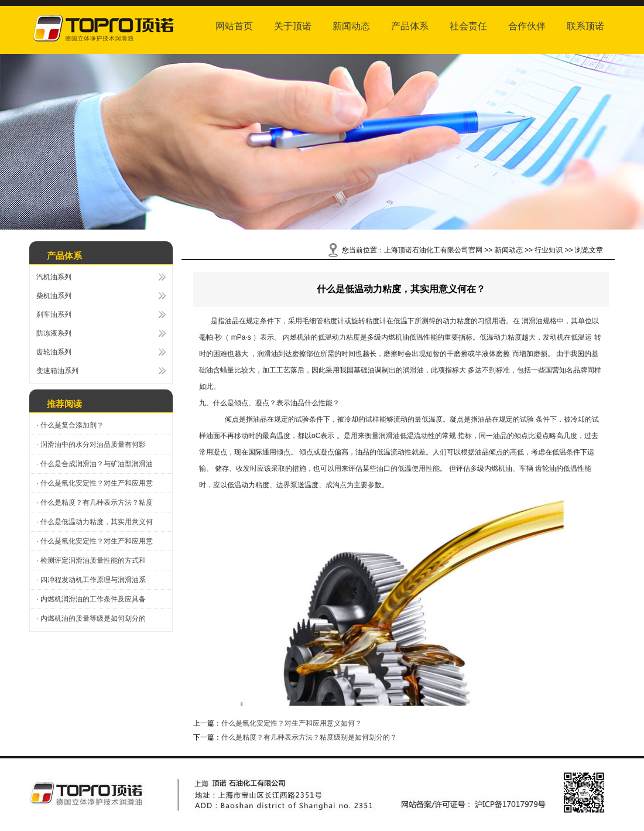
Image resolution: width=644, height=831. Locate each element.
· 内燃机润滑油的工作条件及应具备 (91, 599)
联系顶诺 (585, 26)
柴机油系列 (54, 296)
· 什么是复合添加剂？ (70, 425)
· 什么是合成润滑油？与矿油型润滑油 (95, 464)
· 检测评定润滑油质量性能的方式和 (91, 560)
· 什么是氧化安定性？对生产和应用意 (95, 483)
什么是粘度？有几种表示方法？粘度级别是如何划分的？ (309, 737)
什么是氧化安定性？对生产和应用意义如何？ (292, 723)
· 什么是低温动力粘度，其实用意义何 (95, 522)
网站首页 (234, 26)
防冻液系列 (54, 333)
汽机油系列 (54, 277)
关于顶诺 (293, 26)
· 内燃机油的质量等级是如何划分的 (91, 618)
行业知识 (549, 250)
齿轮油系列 (54, 352)
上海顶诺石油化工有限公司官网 (433, 250)
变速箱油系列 (57, 371)
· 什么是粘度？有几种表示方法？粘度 (95, 502)
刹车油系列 (54, 314)
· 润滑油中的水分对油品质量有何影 (91, 444)
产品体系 (410, 26)
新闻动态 (351, 26)
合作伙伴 (527, 26)
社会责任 (468, 26)
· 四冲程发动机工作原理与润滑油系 (91, 580)
